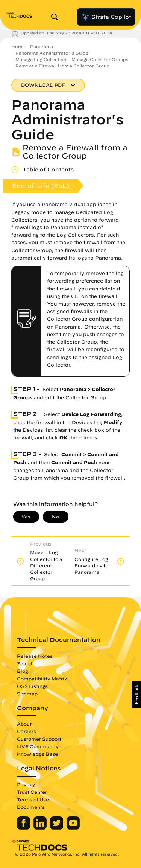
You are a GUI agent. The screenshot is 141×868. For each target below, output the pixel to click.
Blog (22, 671)
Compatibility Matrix (42, 679)
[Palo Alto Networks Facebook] (24, 828)
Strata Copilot (106, 17)
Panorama (42, 47)
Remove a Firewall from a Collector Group (62, 66)
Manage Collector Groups (100, 59)
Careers (27, 731)
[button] (136, 694)
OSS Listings (32, 686)
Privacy (26, 784)
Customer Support (39, 739)
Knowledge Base (37, 754)
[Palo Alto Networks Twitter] (57, 828)
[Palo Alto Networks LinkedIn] (41, 828)
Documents (31, 807)
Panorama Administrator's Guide (52, 53)
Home (18, 47)
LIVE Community (38, 746)
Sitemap (27, 694)
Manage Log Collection (41, 59)
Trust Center (32, 792)
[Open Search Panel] (57, 17)
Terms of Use (33, 799)
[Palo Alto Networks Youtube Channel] (73, 828)
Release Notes (35, 656)
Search (25, 663)
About (24, 724)
